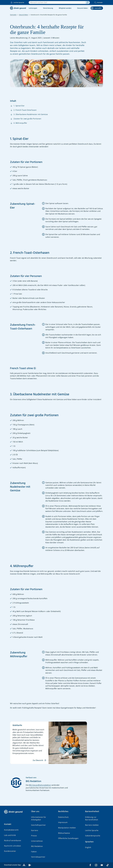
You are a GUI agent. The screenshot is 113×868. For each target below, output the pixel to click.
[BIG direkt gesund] (18, 8)
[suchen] (87, 2)
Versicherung (48, 8)
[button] (16, 824)
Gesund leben (82, 8)
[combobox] (57, 2)
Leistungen (33, 8)
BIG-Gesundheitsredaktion (40, 785)
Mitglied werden (65, 8)
